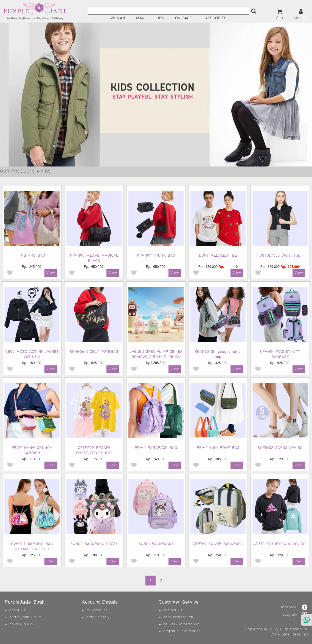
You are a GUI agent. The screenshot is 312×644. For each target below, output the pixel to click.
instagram (288, 615)
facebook (289, 607)
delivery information (181, 624)
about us (17, 610)
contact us (173, 610)
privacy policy (22, 624)
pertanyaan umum (26, 617)
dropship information (182, 631)
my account (97, 610)
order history (98, 617)
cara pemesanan (178, 617)
